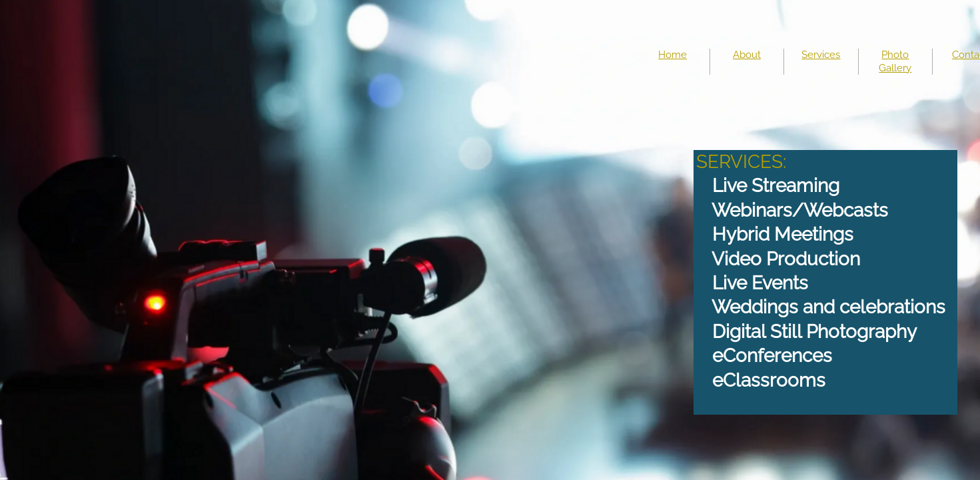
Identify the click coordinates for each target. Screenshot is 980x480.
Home (673, 55)
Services (821, 55)
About (747, 55)
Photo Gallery (895, 61)
